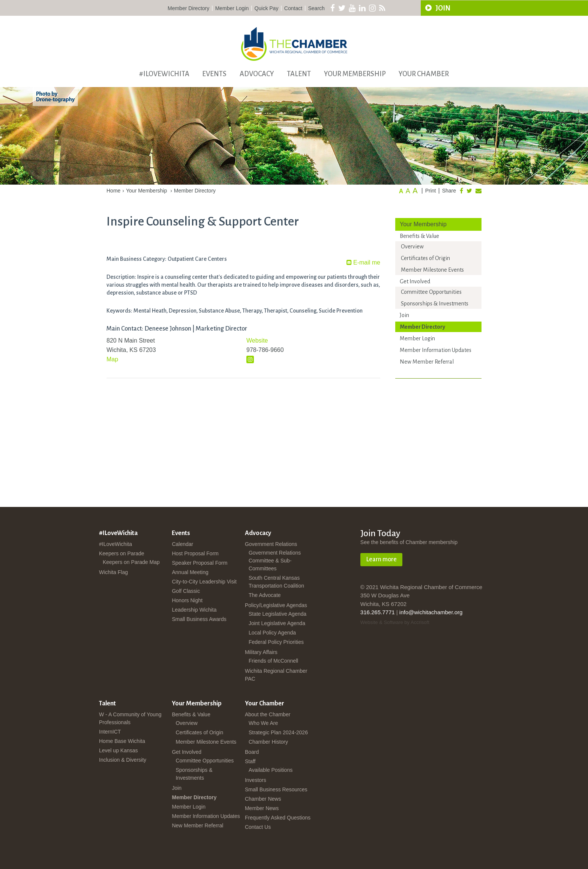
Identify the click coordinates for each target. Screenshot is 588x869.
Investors (256, 780)
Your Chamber (424, 74)
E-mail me (363, 262)
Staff (250, 761)
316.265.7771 (378, 612)
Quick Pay (267, 8)
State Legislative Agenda (277, 614)
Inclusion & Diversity (123, 760)
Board (252, 752)
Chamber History (268, 742)
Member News (262, 808)
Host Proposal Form (195, 553)
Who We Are (263, 723)
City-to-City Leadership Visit (204, 582)
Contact (293, 8)
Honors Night (187, 600)
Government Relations (271, 544)
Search (316, 8)
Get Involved (415, 281)
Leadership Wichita (194, 610)
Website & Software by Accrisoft (395, 622)
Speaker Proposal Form (199, 563)
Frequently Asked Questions (278, 818)
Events (214, 74)
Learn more (381, 559)
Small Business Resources (276, 789)
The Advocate (265, 595)
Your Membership (355, 74)
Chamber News (263, 799)
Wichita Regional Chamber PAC (276, 675)
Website (257, 341)
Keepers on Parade (122, 553)
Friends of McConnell (273, 661)
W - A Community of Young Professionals (130, 718)
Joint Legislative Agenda (277, 623)
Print (431, 191)
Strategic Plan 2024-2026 (278, 732)
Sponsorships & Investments (435, 304)
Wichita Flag (113, 572)
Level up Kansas (118, 750)
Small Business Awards (199, 619)
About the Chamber (268, 714)
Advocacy (257, 74)
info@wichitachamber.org (431, 612)
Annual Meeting (190, 572)
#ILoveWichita (164, 74)
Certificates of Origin (425, 258)
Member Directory (188, 8)
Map (112, 359)
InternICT (110, 732)
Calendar (182, 544)
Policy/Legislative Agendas (276, 605)
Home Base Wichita (122, 741)
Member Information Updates (436, 350)
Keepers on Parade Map (131, 562)
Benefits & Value (419, 236)
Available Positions (271, 770)
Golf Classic (186, 591)
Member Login (232, 8)
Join (404, 315)
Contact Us (258, 827)
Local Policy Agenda (272, 633)
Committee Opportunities (431, 292)
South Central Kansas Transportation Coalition (276, 582)
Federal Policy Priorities (276, 642)
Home (113, 191)
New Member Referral (427, 362)
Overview (412, 247)
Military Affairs (261, 652)
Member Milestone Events (432, 270)
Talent (299, 74)
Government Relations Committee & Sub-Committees (275, 561)
